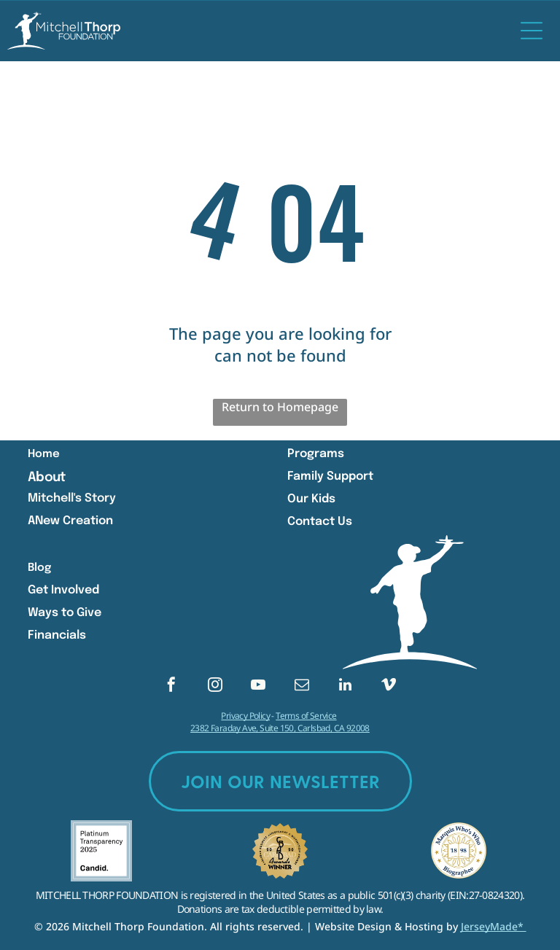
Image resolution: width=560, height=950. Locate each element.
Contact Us (320, 522)
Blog (39, 568)
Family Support (330, 476)
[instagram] (215, 686)
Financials (57, 635)
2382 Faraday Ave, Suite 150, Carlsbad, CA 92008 (280, 728)
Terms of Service (306, 716)
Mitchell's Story (72, 498)
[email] (302, 686)
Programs (316, 454)
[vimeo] (389, 686)
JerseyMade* (494, 926)
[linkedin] (345, 686)
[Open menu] (532, 31)
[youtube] (258, 686)
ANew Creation (70, 521)
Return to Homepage (280, 407)
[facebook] (171, 686)
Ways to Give (65, 613)
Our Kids (311, 499)
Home (44, 454)
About (46, 478)
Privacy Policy (245, 716)
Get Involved (63, 590)
